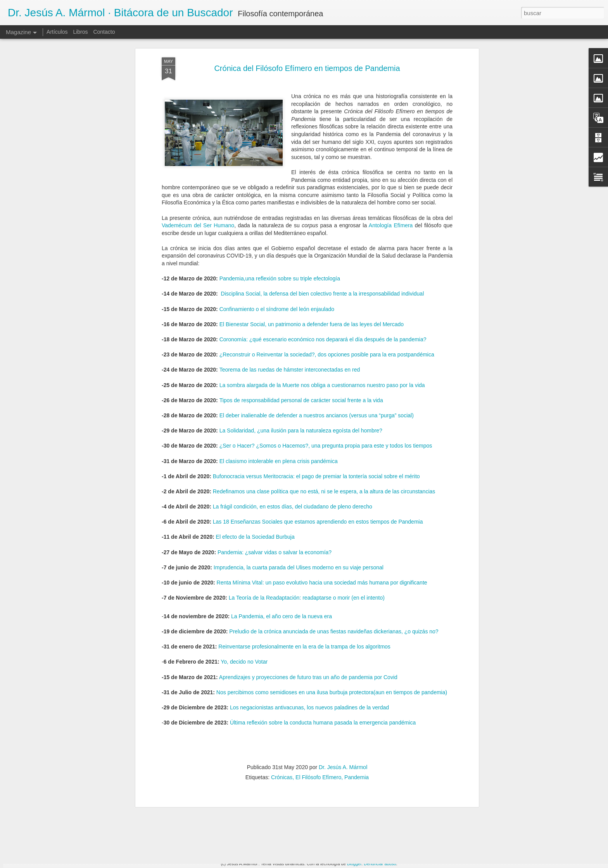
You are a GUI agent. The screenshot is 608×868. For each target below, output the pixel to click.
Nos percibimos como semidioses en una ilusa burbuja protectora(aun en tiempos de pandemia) (332, 605)
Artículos (57, 32)
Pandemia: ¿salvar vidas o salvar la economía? (275, 465)
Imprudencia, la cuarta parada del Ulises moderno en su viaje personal (299, 481)
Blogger (354, 864)
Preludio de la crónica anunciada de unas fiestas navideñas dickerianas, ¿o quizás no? (334, 545)
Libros (80, 32)
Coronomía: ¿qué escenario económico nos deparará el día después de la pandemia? (323, 252)
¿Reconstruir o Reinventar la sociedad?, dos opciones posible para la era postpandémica (327, 268)
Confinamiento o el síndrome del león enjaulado (277, 222)
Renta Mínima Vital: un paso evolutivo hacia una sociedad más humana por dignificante (322, 496)
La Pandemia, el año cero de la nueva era (282, 529)
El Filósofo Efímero (318, 691)
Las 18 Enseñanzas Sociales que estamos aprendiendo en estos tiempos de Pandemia (318, 435)
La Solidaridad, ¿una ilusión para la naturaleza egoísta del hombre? (301, 344)
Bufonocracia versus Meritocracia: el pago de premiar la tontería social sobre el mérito (316, 389)
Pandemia (357, 691)
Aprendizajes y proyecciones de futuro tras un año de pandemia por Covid (308, 590)
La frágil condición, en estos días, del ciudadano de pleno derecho (293, 420)
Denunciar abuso (380, 864)
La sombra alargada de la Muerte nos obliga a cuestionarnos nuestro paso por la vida (322, 298)
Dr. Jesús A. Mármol (343, 681)
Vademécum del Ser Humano (198, 139)
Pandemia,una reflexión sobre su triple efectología (280, 192)
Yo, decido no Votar (244, 575)
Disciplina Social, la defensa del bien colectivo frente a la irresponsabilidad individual (323, 207)
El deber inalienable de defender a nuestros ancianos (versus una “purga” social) (317, 329)
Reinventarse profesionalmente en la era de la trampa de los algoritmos (304, 560)
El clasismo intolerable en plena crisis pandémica (279, 374)
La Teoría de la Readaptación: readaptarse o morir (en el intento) (307, 511)
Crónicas (282, 691)
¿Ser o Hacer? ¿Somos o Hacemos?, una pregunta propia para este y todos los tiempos (326, 359)
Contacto (104, 32)
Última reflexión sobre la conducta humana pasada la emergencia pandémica (323, 636)
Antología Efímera (391, 139)
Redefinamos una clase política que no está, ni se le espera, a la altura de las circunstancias (324, 405)
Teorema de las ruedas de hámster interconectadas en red (290, 283)
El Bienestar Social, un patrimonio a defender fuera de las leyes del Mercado (312, 237)
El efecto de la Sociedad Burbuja (255, 450)
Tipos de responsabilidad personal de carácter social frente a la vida (301, 313)
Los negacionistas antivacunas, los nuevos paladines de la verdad (309, 621)
